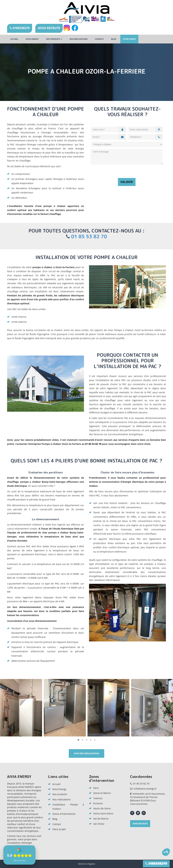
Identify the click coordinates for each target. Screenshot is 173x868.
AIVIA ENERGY (32, 39)
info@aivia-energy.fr (145, 789)
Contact (99, 39)
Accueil (14, 39)
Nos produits (54, 39)
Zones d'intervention (64, 814)
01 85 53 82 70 (89, 236)
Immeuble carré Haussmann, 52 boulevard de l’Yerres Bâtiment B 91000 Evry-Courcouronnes (148, 799)
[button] (78, 740)
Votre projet (129, 39)
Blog (114, 39)
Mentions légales (86, 864)
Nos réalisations (79, 39)
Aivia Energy (59, 789)
